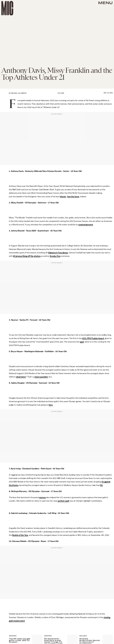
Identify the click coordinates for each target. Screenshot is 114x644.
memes (42, 497)
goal (82, 342)
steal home (21, 377)
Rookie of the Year (20, 535)
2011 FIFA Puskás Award (93, 338)
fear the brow (73, 197)
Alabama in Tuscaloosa (58, 253)
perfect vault (63, 501)
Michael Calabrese (19, 93)
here (51, 405)
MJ (101, 485)
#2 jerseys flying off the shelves (27, 256)
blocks (63, 197)
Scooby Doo (55, 256)
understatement (86, 225)
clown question (41, 377)
